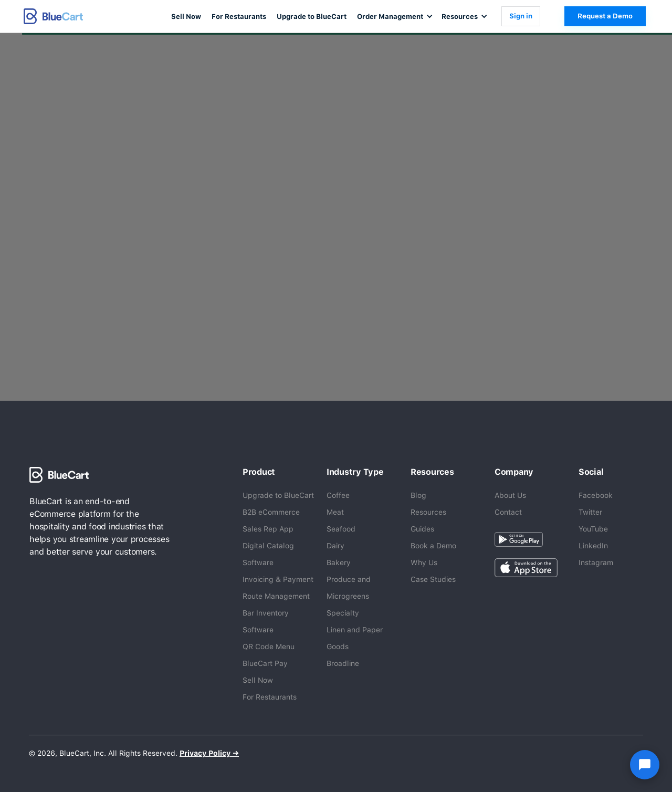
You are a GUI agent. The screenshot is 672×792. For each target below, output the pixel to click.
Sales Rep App (268, 529)
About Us (510, 495)
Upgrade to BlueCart (312, 17)
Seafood (341, 529)
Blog (418, 495)
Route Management (276, 596)
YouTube (593, 529)
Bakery (339, 562)
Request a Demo (605, 16)
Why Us (424, 562)
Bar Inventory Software (266, 621)
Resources (428, 512)
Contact (508, 512)
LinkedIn (593, 546)
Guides (422, 529)
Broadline (343, 663)
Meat (335, 512)
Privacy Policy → (209, 753)
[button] (394, 16)
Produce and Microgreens (349, 588)
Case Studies (433, 579)
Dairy (335, 546)
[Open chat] (645, 765)
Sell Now (186, 17)
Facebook (596, 495)
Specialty (343, 613)
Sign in (521, 16)
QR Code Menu (269, 647)
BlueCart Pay (265, 663)
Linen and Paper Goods (355, 638)
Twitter (590, 512)
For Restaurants (239, 17)
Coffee (338, 495)
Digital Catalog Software (268, 554)
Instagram (596, 562)
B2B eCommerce (271, 512)
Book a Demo (433, 546)
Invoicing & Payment (278, 579)
